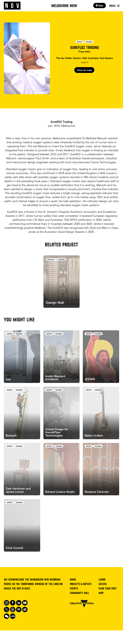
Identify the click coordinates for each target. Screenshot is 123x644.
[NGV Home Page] (12, 6)
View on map (84, 79)
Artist (80, 42)
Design (89, 42)
